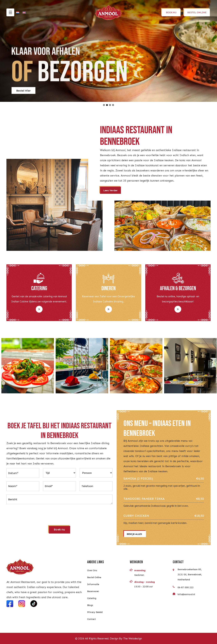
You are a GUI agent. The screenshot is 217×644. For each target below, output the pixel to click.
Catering (92, 598)
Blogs (90, 605)
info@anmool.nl (186, 594)
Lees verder (110, 190)
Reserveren (93, 591)
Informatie (93, 584)
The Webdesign (133, 638)
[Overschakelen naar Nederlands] (18, 12)
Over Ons (92, 570)
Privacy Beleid (95, 612)
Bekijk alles (134, 534)
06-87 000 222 (185, 587)
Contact (91, 619)
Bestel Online (94, 577)
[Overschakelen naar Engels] (24, 12)
